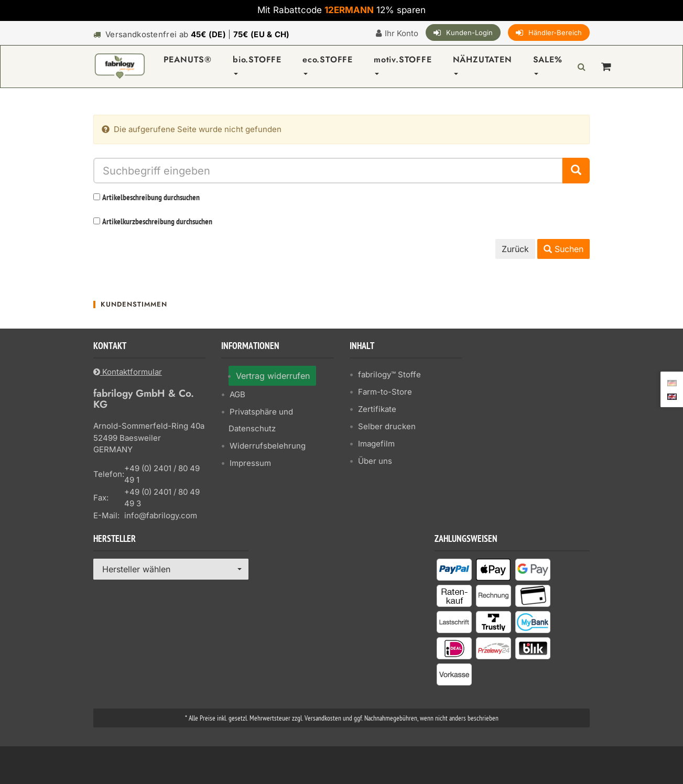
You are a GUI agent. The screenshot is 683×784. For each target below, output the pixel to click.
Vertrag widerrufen (273, 376)
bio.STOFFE (257, 64)
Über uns (375, 461)
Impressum (250, 463)
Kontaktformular (128, 372)
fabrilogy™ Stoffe (389, 374)
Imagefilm (376, 444)
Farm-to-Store (385, 392)
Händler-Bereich (555, 32)
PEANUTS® (188, 59)
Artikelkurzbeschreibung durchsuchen (157, 222)
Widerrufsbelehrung (268, 446)
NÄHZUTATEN (483, 64)
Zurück (515, 249)
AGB (237, 394)
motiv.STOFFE (403, 64)
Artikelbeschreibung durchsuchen (151, 198)
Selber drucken (387, 426)
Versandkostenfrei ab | (198, 34)
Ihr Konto (402, 33)
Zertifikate (377, 409)
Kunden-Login (469, 32)
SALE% (548, 64)
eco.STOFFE (328, 64)
